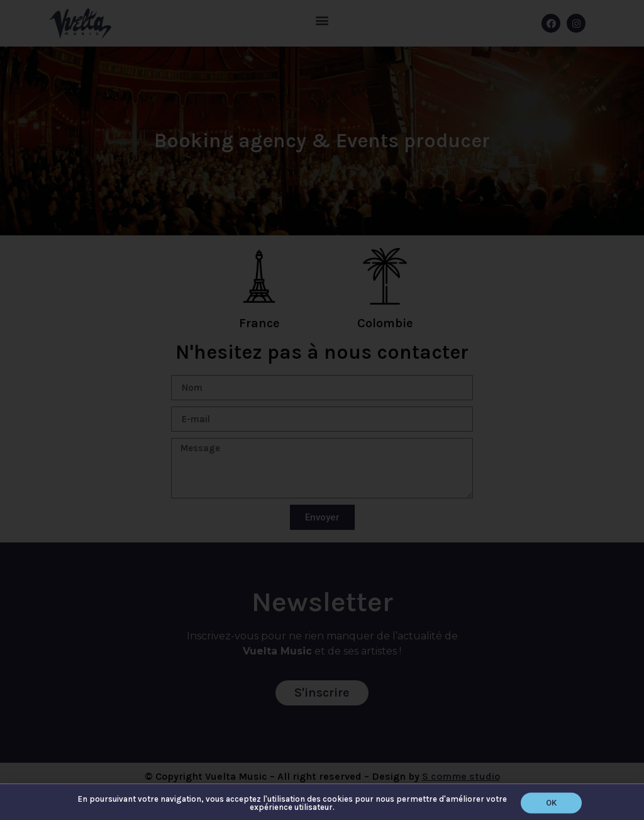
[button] (551, 805)
